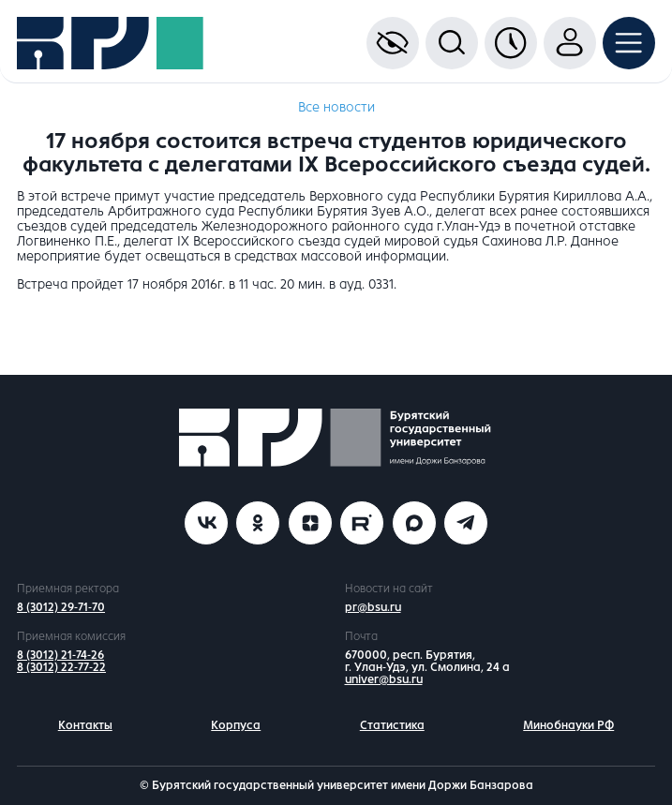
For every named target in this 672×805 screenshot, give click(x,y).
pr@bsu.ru (373, 607)
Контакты (85, 725)
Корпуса (236, 725)
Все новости (336, 107)
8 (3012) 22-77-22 (61, 667)
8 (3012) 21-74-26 (60, 655)
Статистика (392, 725)
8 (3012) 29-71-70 (61, 607)
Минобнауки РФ (568, 725)
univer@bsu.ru (384, 679)
